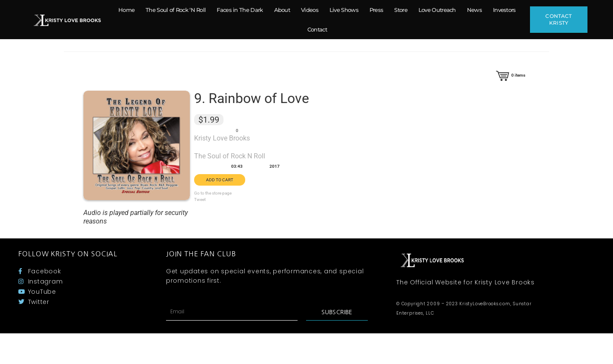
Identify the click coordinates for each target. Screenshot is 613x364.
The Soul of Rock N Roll (230, 156)
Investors (504, 10)
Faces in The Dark (240, 10)
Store (401, 10)
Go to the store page (213, 193)
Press (377, 10)
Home (126, 10)
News (474, 10)
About (282, 10)
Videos (310, 10)
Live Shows (344, 10)
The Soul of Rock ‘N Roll (176, 10)
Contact (317, 29)
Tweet (200, 199)
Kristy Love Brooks (222, 138)
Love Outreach (437, 10)
